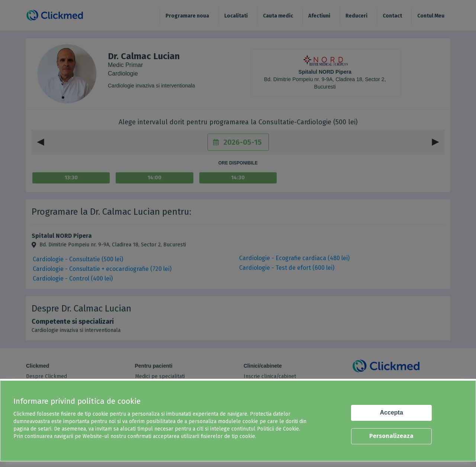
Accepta (392, 412)
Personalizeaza (391, 436)
